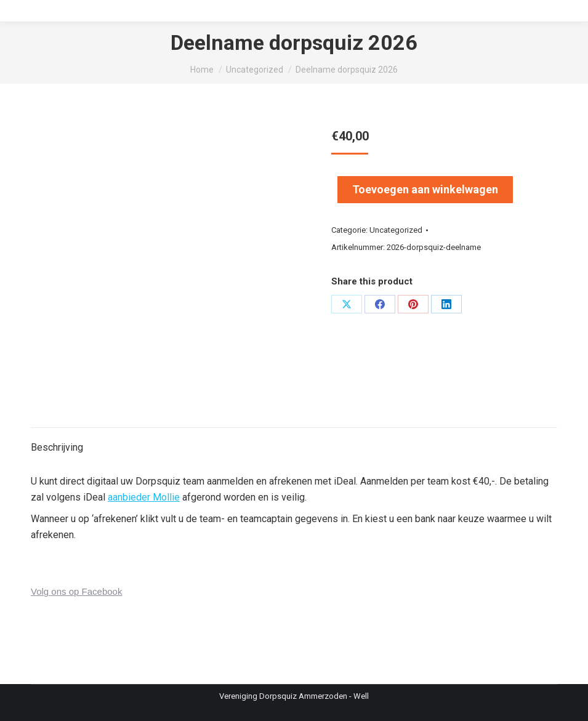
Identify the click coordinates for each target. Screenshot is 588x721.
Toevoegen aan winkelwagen (425, 189)
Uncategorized (396, 230)
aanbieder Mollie (144, 497)
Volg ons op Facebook (76, 591)
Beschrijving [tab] (57, 447)
